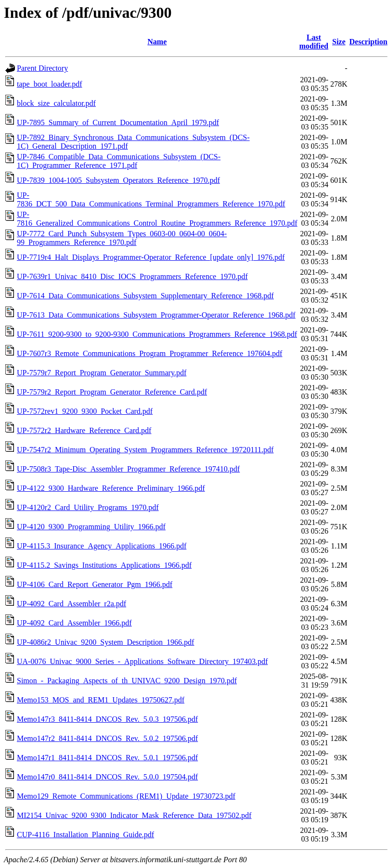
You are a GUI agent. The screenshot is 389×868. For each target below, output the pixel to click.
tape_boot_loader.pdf (50, 84)
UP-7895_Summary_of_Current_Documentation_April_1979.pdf (118, 122)
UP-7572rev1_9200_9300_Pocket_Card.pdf (85, 411)
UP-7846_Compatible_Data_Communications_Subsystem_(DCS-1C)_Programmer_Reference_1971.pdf (119, 161)
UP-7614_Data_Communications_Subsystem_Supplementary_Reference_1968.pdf (145, 296)
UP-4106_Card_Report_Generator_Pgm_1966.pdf (95, 584)
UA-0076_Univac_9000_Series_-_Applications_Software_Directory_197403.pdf (142, 661)
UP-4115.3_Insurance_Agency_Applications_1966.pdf (102, 546)
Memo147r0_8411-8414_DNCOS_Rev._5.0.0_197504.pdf (107, 777)
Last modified (314, 42)
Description (369, 42)
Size (339, 42)
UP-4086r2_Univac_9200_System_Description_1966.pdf (105, 642)
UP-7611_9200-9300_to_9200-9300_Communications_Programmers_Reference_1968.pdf (157, 334)
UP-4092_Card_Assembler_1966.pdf (74, 623)
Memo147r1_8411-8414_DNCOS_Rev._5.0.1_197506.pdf (107, 758)
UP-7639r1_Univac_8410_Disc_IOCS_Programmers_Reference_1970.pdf (132, 276)
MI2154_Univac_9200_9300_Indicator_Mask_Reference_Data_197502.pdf (134, 815)
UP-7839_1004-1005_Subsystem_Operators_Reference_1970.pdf (118, 180)
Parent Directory (42, 68)
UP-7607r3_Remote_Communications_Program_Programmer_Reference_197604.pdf (149, 353)
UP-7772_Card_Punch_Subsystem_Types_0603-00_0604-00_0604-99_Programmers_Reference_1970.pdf (122, 238)
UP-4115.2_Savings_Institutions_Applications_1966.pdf (104, 565)
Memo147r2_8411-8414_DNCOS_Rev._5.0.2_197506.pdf (107, 738)
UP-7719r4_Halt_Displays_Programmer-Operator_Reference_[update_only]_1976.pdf (151, 257)
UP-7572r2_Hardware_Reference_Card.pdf (84, 430)
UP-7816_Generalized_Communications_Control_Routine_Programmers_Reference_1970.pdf (157, 219)
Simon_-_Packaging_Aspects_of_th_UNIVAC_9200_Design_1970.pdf (127, 681)
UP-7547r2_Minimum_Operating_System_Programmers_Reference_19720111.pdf (145, 450)
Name (157, 42)
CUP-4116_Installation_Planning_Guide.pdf (85, 835)
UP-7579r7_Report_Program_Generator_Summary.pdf (102, 373)
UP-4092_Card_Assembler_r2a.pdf (71, 604)
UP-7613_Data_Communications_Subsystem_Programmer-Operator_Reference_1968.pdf (156, 315)
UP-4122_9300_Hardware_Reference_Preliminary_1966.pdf (111, 488)
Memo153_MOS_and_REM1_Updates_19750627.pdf (101, 700)
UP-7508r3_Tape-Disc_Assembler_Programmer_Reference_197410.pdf (128, 469)
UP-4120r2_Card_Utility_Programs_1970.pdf (88, 507)
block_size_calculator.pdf (56, 103)
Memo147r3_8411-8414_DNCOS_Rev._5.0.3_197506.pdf (107, 719)
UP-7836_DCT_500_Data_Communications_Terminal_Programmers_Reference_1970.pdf (151, 199)
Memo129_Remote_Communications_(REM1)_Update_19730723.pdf (126, 796)
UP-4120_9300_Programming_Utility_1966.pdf (91, 527)
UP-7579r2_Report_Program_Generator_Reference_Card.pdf (112, 392)
